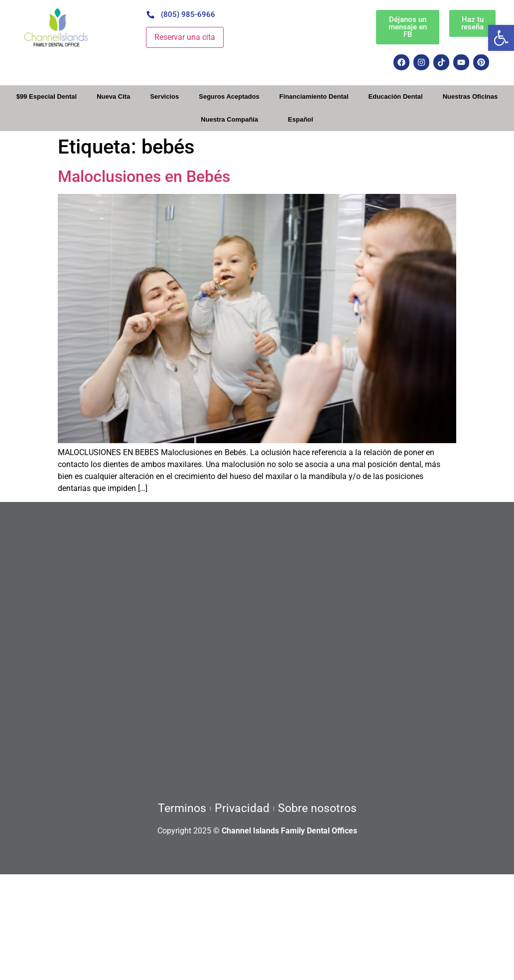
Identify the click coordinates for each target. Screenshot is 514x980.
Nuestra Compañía (229, 119)
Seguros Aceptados (229, 96)
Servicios (164, 96)
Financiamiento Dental (314, 96)
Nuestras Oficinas (470, 96)
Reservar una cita (185, 37)
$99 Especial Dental (47, 96)
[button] (501, 38)
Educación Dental (396, 96)
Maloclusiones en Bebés (144, 176)
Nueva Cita (113, 96)
